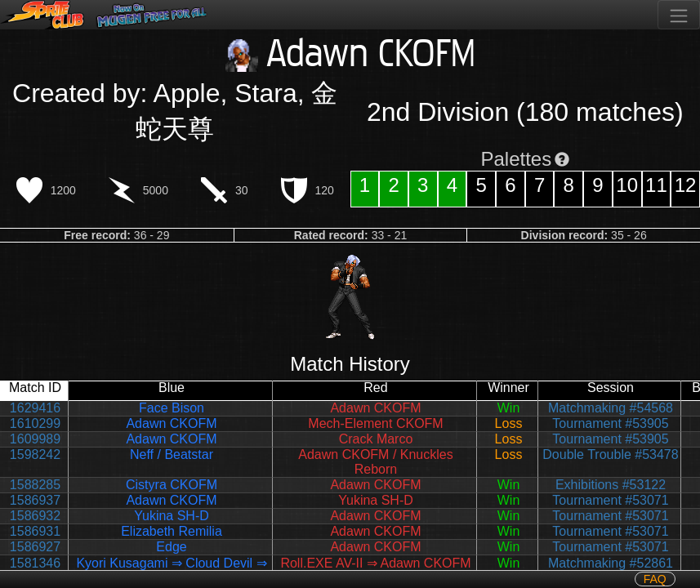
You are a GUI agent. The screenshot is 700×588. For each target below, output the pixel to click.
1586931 (35, 531)
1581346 (35, 563)
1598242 (35, 454)
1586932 (35, 516)
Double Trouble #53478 (610, 454)
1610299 (35, 423)
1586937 (35, 500)
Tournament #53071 (610, 500)
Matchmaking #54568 (611, 408)
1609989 (35, 439)
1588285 (35, 485)
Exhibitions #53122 (611, 485)
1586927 (35, 547)
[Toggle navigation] (679, 15)
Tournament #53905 (610, 423)
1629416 (35, 408)
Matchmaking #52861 (611, 563)
